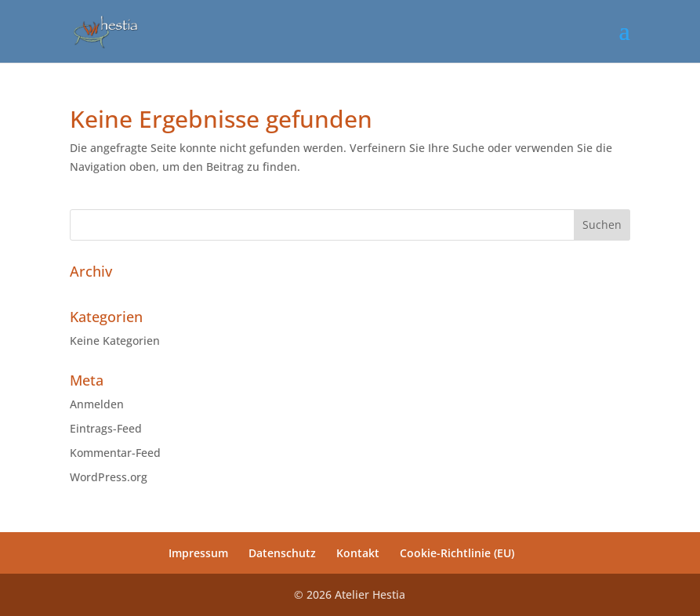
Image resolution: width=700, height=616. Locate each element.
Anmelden (97, 404)
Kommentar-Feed (115, 453)
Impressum (198, 553)
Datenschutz (282, 553)
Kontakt (358, 553)
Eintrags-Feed (106, 428)
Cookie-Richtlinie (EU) (457, 553)
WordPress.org (109, 477)
